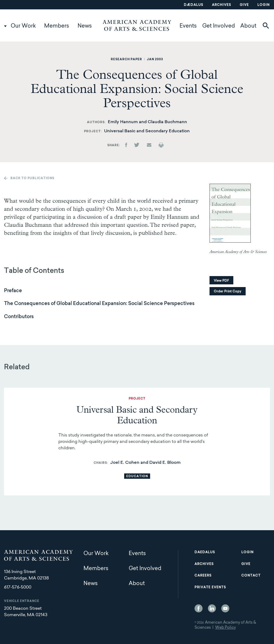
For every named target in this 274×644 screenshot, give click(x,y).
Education (137, 477)
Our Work (23, 26)
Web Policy (225, 628)
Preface (13, 291)
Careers (203, 576)
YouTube (225, 608)
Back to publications (32, 178)
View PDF (221, 281)
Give (244, 5)
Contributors (19, 317)
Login (264, 5)
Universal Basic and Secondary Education (147, 131)
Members (57, 26)
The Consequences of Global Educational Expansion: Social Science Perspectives (99, 304)
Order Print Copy (228, 292)
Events (188, 26)
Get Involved (219, 26)
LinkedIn (212, 608)
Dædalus (194, 5)
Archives (222, 5)
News (85, 26)
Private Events (210, 587)
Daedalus (205, 552)
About (248, 26)
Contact (251, 576)
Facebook (199, 608)
